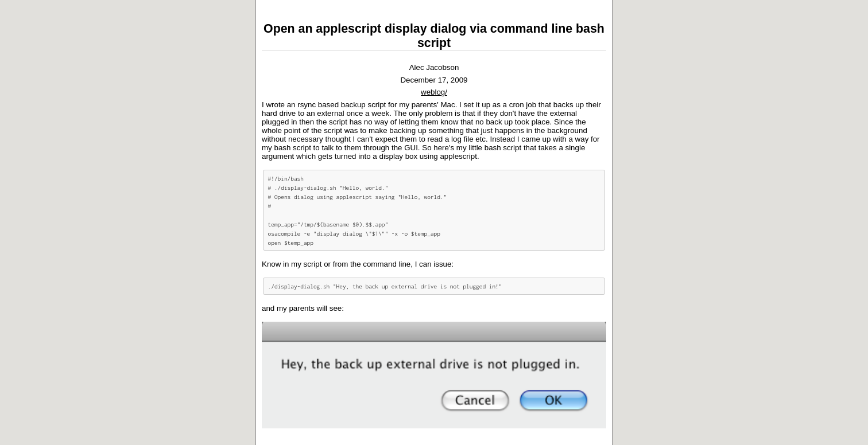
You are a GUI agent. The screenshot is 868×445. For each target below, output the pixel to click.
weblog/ (434, 92)
